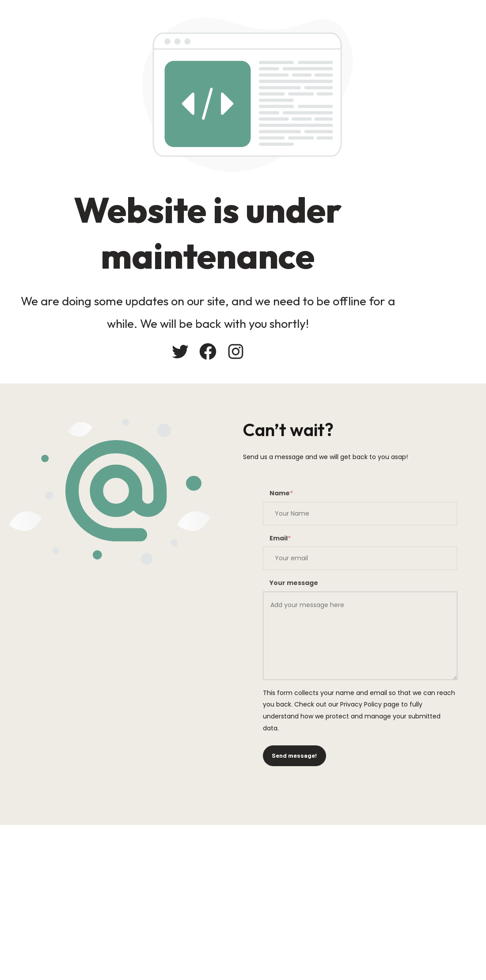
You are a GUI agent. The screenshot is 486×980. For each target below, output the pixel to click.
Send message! (294, 755)
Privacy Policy (361, 704)
